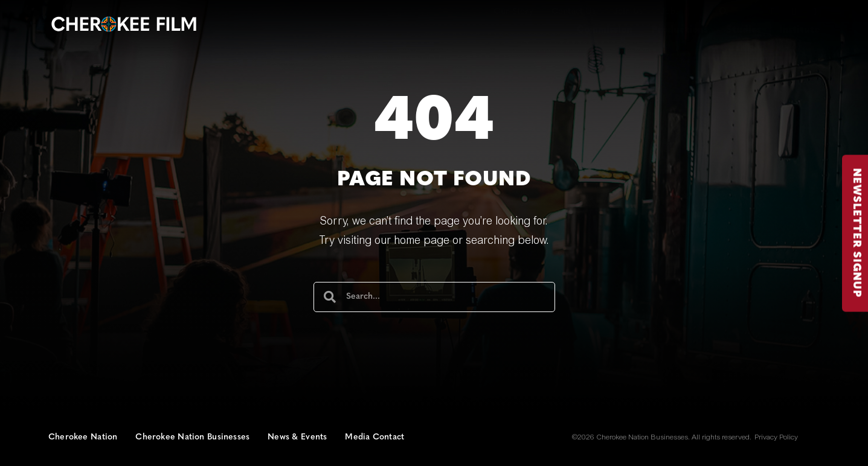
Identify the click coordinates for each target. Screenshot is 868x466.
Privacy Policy (776, 438)
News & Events (297, 437)
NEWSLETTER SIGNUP (856, 233)
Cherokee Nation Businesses (192, 437)
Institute (799, 30)
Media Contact (375, 437)
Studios (744, 30)
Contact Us (574, 12)
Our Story (513, 12)
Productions (680, 30)
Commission (605, 30)
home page (422, 241)
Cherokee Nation (83, 437)
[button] (724, 11)
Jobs (670, 12)
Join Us (628, 12)
